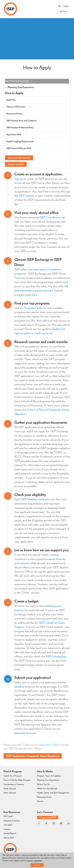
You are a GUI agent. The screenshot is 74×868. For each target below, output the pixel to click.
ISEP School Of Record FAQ (19, 148)
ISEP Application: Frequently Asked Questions (33, 756)
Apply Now (11, 100)
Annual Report (10, 833)
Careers (7, 829)
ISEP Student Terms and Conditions (22, 121)
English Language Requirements (20, 141)
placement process (25, 733)
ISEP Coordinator (50, 217)
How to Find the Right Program (17, 780)
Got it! (37, 865)
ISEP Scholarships (56, 656)
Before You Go (44, 784)
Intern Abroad (10, 793)
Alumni (40, 801)
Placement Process (14, 114)
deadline (19, 687)
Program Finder (33, 308)
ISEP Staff (8, 816)
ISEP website (26, 196)
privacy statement (35, 860)
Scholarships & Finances (14, 784)
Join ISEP (8, 825)
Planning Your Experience (19, 87)
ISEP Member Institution (35, 499)
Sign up (19, 179)
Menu (64, 11)
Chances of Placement (16, 107)
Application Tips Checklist (19, 158)
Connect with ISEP (16, 164)
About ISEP (9, 838)
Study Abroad (10, 788)
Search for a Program (13, 776)
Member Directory (12, 821)
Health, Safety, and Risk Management (53, 793)
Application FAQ (48, 745)
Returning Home (44, 797)
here (35, 295)
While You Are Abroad (47, 788)
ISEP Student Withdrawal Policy (20, 128)
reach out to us (43, 333)
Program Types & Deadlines (49, 776)
